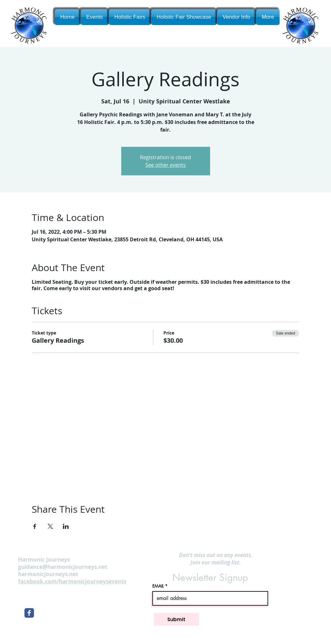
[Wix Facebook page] (29, 613)
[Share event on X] (50, 526)
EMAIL (158, 586)
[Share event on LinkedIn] (66, 526)
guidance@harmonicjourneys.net (63, 567)
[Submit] (176, 619)
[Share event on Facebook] (35, 526)
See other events (165, 165)
